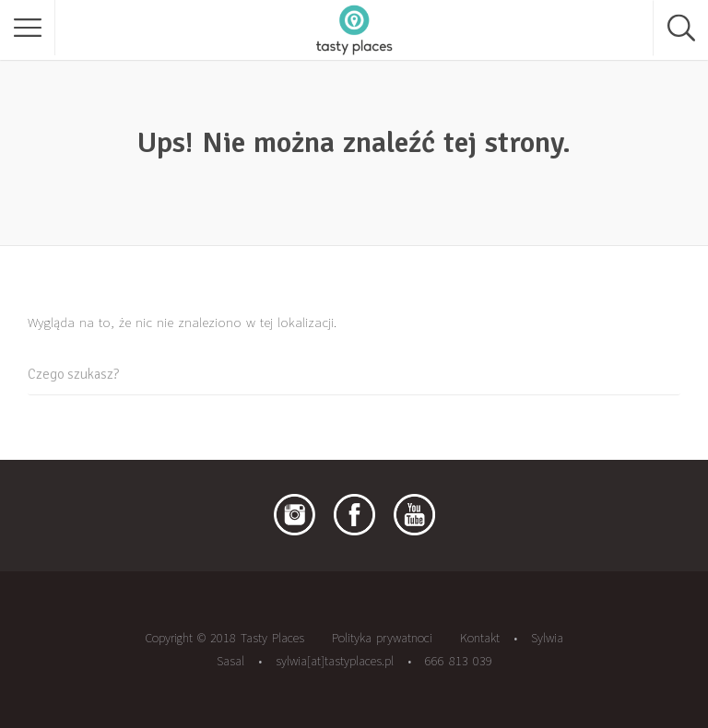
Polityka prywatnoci (382, 638)
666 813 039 (459, 661)
